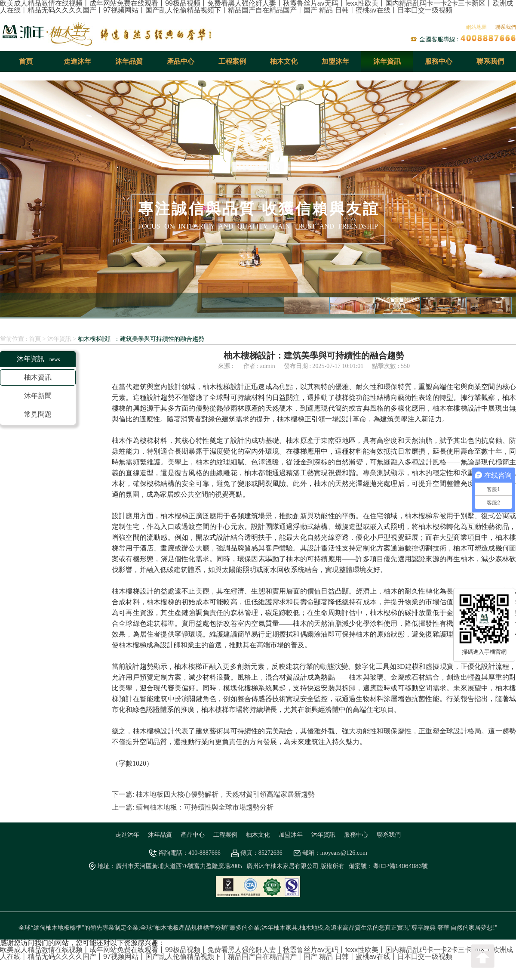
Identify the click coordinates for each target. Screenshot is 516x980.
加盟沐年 (335, 61)
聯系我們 (506, 27)
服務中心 (439, 61)
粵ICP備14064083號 (400, 866)
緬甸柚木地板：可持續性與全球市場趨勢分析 (205, 807)
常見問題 (38, 414)
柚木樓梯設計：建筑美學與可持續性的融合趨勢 (141, 339)
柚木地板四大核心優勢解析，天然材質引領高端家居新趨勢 (225, 794)
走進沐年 (77, 61)
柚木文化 (284, 61)
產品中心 (181, 61)
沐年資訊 (387, 61)
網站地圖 (476, 27)
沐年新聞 (38, 396)
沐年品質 (129, 61)
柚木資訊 (38, 377)
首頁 (26, 61)
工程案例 (232, 61)
